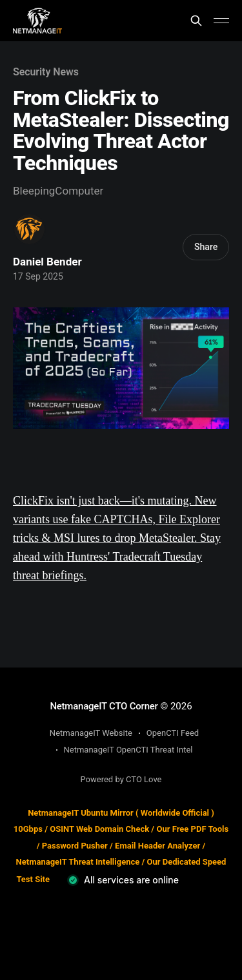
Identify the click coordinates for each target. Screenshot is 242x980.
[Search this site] (196, 21)
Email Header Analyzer (157, 846)
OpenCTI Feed (173, 733)
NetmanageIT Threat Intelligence (78, 862)
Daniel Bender (47, 262)
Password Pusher (75, 846)
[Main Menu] (221, 21)
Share (206, 247)
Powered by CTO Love (121, 779)
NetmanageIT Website (91, 733)
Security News (46, 72)
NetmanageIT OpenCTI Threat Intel (128, 750)
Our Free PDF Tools (192, 829)
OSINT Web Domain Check (99, 829)
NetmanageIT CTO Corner (104, 706)
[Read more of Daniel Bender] (29, 229)
